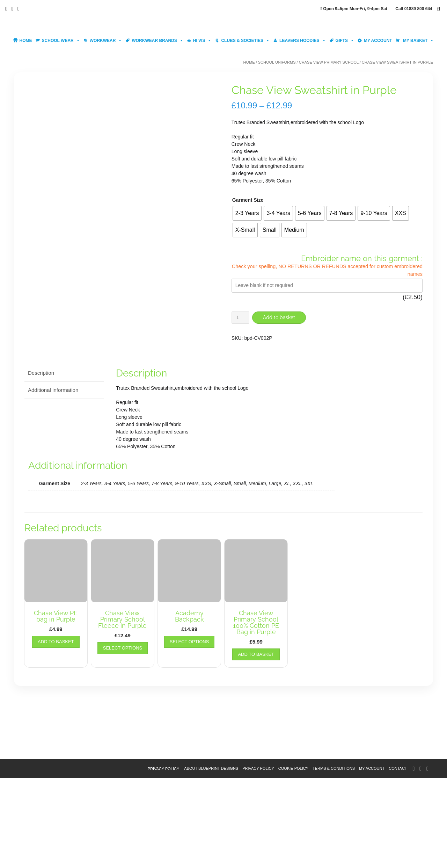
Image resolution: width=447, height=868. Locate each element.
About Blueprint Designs (211, 858)
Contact (398, 858)
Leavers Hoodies (302, 41)
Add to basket (280, 317)
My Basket (418, 41)
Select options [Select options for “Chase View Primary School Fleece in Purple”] (123, 738)
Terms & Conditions (334, 858)
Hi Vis (202, 41)
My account (378, 41)
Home (26, 41)
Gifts (345, 41)
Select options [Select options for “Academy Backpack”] (189, 731)
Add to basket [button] (56, 731)
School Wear (61, 41)
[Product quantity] (240, 318)
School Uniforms (277, 62)
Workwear (106, 41)
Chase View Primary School (329, 62)
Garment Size (248, 200)
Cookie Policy (293, 858)
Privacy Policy (164, 859)
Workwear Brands (157, 41)
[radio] (247, 213)
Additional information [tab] (53, 480)
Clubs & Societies (245, 41)
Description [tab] (41, 463)
